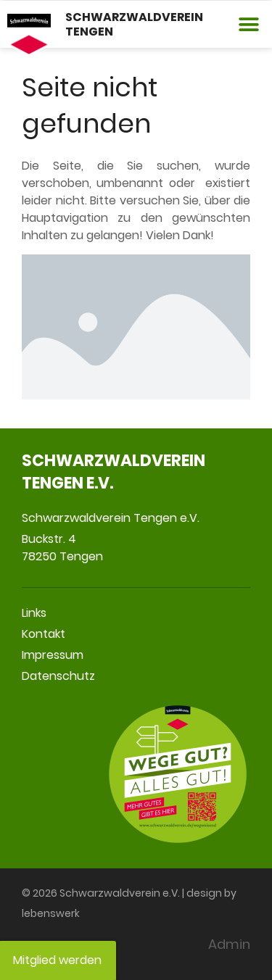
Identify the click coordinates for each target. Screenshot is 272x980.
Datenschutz (58, 676)
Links (34, 613)
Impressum (53, 655)
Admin (229, 944)
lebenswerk (51, 913)
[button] (248, 24)
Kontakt (44, 634)
